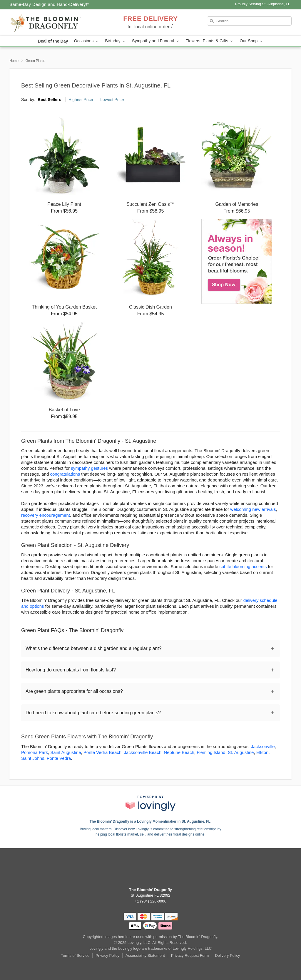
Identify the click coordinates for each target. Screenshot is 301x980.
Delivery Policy (227, 955)
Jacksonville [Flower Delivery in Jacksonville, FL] (263, 746)
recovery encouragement (46, 515)
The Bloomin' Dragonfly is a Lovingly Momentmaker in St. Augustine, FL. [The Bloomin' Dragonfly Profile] (150, 821)
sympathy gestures (89, 468)
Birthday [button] (116, 41)
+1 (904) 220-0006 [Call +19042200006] (150, 901)
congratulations (65, 474)
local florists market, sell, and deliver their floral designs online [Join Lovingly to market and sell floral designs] (156, 834)
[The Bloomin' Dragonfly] (52, 23)
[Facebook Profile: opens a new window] (150, 870)
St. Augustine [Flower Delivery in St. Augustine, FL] (241, 752)
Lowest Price (112, 100)
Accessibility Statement (145, 955)
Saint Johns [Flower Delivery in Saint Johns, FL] (33, 758)
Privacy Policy (107, 955)
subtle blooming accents (243, 566)
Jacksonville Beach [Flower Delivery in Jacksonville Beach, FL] (143, 752)
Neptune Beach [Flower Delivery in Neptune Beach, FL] (179, 752)
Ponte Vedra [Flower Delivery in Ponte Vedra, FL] (59, 758)
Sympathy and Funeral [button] (156, 41)
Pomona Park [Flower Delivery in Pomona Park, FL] (35, 752)
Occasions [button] (87, 41)
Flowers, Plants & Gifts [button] (210, 41)
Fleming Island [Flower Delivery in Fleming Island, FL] (211, 752)
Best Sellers (49, 100)
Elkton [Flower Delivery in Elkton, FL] (262, 752)
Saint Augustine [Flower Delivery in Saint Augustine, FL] (66, 752)
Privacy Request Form (190, 955)
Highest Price (81, 100)
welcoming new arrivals (253, 509)
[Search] (249, 21)
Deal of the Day (53, 41)
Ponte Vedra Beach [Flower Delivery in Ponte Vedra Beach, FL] (102, 752)
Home (14, 61)
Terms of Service (75, 955)
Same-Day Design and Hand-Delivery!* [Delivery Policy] (49, 4)
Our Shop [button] (251, 41)
